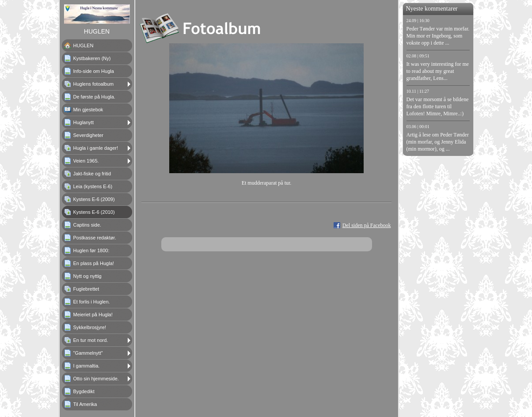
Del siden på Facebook (367, 225)
